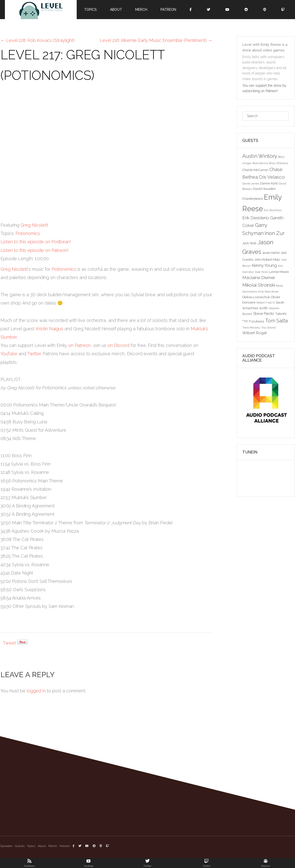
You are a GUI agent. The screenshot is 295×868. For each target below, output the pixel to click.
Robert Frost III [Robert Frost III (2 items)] (266, 303)
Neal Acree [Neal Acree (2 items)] (271, 292)
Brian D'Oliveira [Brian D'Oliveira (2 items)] (279, 163)
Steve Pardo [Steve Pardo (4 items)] (264, 313)
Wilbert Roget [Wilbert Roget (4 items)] (255, 333)
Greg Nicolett (34, 225)
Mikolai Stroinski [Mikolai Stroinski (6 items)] (259, 285)
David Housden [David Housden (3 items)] (264, 189)
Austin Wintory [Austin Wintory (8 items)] (260, 156)
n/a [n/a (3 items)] (261, 291)
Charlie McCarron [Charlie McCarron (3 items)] (255, 170)
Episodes (6, 846)
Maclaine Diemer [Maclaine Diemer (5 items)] (259, 278)
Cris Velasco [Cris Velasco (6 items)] (272, 177)
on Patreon (80, 345)
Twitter (34, 354)
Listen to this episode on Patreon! (35, 250)
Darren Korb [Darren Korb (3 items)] (269, 183)
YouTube (9, 354)
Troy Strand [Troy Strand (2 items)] (268, 328)
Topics (90, 10)
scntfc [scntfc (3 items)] (264, 308)
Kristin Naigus (49, 329)
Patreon (168, 10)
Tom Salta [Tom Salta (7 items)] (276, 321)
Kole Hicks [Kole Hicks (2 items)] (261, 272)
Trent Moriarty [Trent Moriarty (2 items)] (251, 328)
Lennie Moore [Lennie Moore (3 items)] (279, 272)
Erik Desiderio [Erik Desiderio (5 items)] (256, 218)
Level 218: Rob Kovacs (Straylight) (37, 40)
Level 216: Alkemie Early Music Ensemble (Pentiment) (156, 40)
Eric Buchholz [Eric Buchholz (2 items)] (273, 210)
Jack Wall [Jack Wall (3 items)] (249, 243)
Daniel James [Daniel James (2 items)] (251, 183)
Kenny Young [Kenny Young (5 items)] (264, 265)
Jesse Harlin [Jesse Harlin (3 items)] (271, 253)
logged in (36, 691)
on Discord (118, 345)
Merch (141, 10)
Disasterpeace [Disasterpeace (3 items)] (253, 198)
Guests (20, 846)
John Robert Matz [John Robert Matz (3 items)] (267, 259)
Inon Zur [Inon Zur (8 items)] (275, 233)
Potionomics (28, 233)
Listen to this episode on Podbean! (36, 242)
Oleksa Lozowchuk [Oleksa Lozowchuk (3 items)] (256, 297)
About (116, 10)
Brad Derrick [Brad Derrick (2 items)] (260, 163)
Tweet (9, 643)
